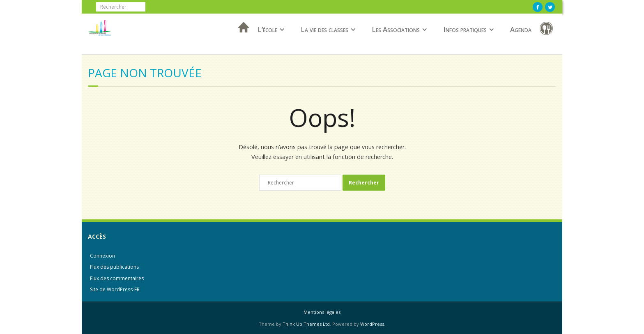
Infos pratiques (465, 29)
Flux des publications (114, 267)
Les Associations (396, 29)
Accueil (241, 38)
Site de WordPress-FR (115, 289)
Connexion (102, 256)
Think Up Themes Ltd (306, 324)
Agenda (521, 29)
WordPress (372, 324)
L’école (267, 29)
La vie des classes (324, 29)
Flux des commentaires (117, 278)
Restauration (548, 30)
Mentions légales (322, 312)
